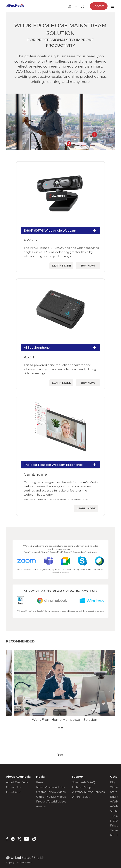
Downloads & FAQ (83, 782)
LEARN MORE (61, 265)
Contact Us (13, 787)
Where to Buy (81, 797)
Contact (99, 6)
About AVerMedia (17, 782)
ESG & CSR (13, 792)
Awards (41, 806)
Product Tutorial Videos (51, 802)
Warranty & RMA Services (88, 792)
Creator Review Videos (51, 792)
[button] (12, 691)
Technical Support (83, 787)
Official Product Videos (51, 797)
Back (61, 755)
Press (40, 782)
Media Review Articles (50, 787)
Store (114, 792)
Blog (113, 782)
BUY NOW (88, 265)
